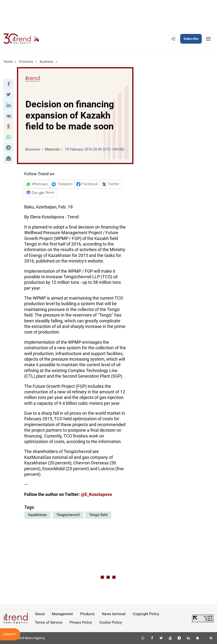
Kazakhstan (37, 515)
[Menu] (208, 39)
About (40, 614)
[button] (8, 84)
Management (62, 614)
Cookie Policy (111, 622)
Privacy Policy (81, 622)
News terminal (114, 614)
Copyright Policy (146, 614)
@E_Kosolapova (96, 494)
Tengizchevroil (68, 515)
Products (87, 614)
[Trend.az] (22, 39)
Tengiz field (98, 515)
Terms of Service (49, 622)
